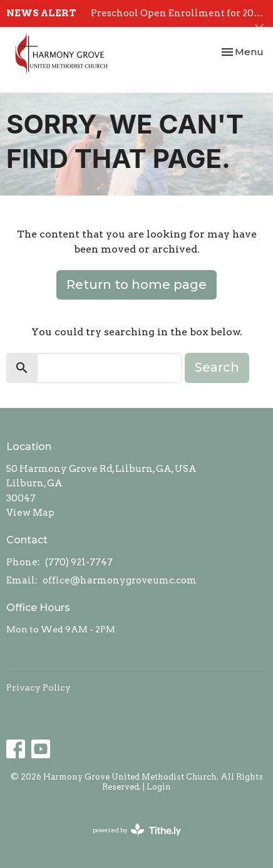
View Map (30, 513)
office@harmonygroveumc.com (120, 580)
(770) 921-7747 (79, 562)
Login (159, 787)
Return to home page (136, 285)
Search (217, 367)
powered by (137, 830)
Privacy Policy (39, 688)
